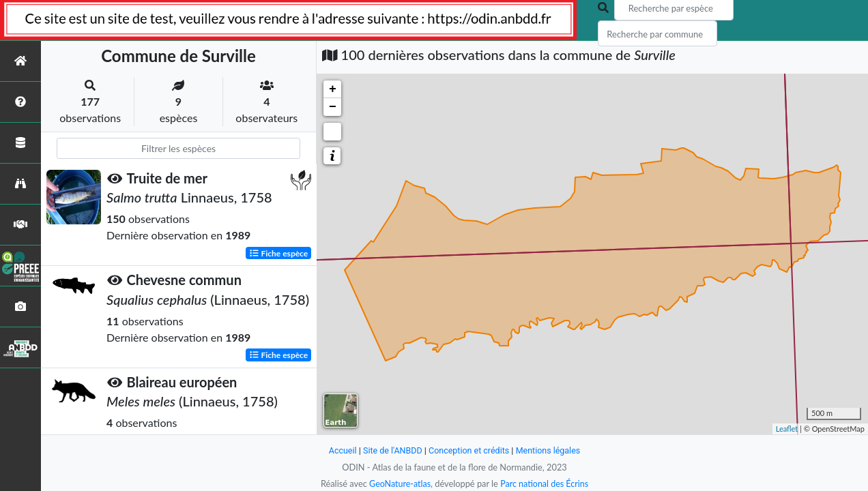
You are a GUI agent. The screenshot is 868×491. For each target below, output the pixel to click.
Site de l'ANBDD (391, 450)
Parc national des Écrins (545, 483)
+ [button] (333, 89)
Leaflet (787, 429)
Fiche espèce (279, 253)
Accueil (340, 450)
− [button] (333, 107)
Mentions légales (550, 450)
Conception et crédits (469, 450)
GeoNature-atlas (399, 483)
